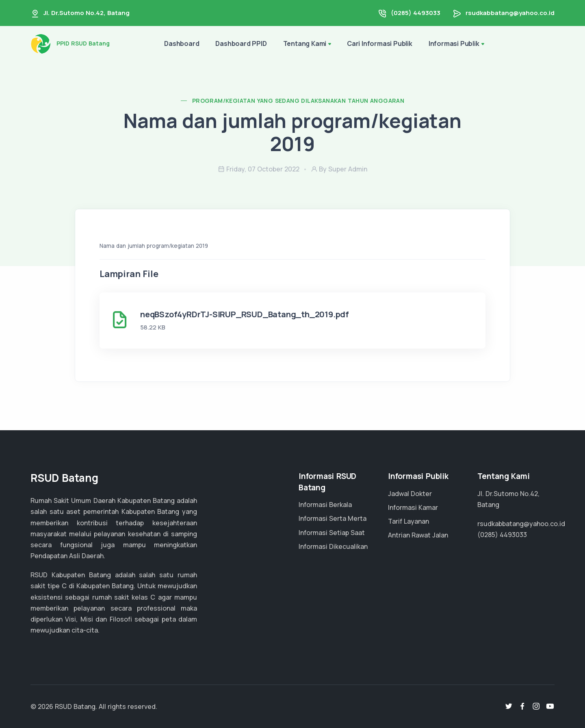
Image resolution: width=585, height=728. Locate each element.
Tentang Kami (305, 43)
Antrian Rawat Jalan (418, 535)
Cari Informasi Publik (380, 43)
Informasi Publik (454, 43)
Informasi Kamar (413, 507)
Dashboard (182, 43)
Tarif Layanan (408, 521)
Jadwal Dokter (410, 494)
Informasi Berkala (325, 505)
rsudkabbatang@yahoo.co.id (510, 13)
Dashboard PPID (241, 43)
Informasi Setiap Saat (332, 533)
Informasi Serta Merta (333, 518)
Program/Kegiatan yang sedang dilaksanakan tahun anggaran (298, 101)
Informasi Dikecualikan (333, 546)
